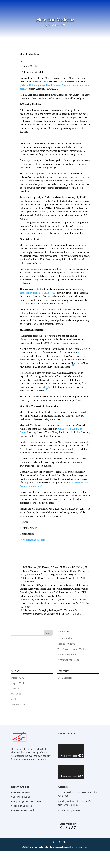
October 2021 (18, 678)
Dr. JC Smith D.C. (57, 25)
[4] (72, 365)
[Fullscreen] (96, 764)
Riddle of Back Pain (67, 654)
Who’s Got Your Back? (69, 660)
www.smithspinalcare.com (33, 540)
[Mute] (91, 764)
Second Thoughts (66, 644)
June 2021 (16, 688)
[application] (79, 755)
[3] (78, 352)
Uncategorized (65, 678)
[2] (21, 578)
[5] (21, 610)
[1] (29, 219)
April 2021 (16, 699)
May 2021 (16, 694)
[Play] (62, 764)
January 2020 (18, 705)
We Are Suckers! (66, 638)
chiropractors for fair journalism (48, 864)
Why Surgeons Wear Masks (71, 649)
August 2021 (18, 683)
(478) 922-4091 (74, 827)
